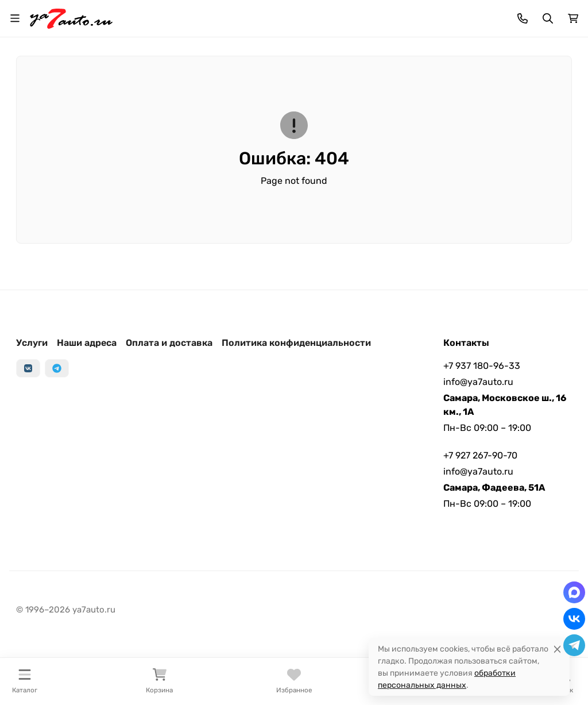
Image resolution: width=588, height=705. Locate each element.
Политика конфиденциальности (296, 343)
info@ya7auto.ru (478, 382)
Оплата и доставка (169, 343)
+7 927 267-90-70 (480, 455)
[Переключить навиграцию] (15, 18)
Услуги (32, 343)
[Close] (557, 649)
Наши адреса (87, 343)
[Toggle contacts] (523, 18)
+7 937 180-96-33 (482, 366)
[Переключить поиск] (548, 18)
